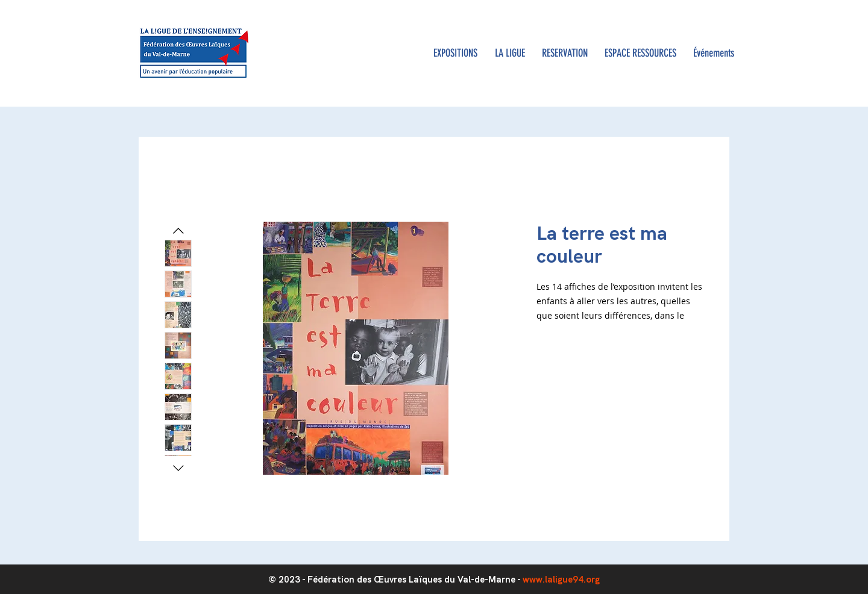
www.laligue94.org (561, 580)
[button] (509, 53)
